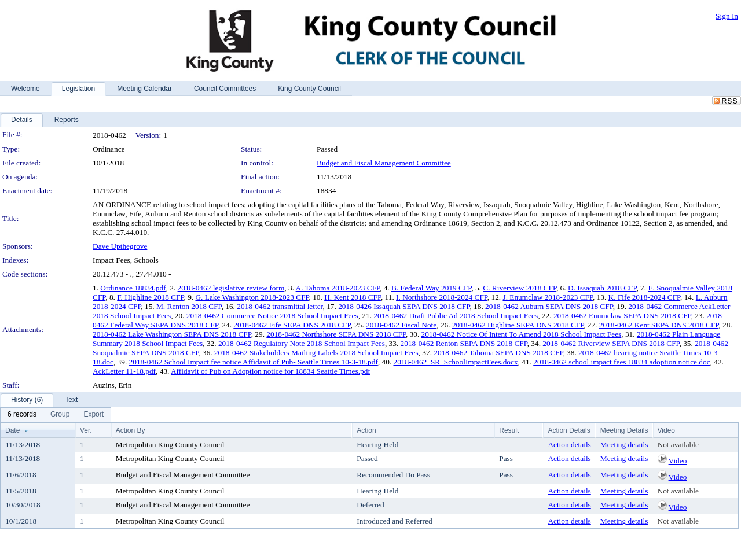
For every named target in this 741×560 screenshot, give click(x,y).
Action (366, 430)
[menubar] (56, 415)
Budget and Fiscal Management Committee (384, 163)
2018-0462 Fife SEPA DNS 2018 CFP (292, 325)
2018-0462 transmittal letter (280, 306)
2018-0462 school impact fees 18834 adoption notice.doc (621, 362)
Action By (131, 430)
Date (12, 430)
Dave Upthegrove (120, 246)
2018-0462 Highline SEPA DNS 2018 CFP (518, 325)
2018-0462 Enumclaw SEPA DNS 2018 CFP (622, 316)
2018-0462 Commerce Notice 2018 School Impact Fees (272, 316)
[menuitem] (22, 415)
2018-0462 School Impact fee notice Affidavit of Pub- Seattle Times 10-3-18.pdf (254, 362)
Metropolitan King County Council (170, 445)
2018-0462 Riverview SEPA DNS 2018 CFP (611, 343)
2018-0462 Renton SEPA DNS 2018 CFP (464, 343)
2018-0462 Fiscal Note (401, 325)
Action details (569, 445)
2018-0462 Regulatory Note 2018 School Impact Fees (302, 343)
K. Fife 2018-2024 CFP (644, 297)
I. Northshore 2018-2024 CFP (442, 297)
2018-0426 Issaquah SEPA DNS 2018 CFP (404, 306)
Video (678, 461)
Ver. (86, 430)
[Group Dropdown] (60, 415)
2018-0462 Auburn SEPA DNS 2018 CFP (549, 306)
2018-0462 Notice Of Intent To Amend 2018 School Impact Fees (522, 334)
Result (509, 430)
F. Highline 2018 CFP (150, 297)
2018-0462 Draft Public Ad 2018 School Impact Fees (456, 316)
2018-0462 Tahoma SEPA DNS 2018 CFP (498, 353)
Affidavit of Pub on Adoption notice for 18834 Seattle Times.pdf (271, 371)
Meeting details (624, 445)
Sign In (727, 16)
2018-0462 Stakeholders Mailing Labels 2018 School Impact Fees (316, 353)
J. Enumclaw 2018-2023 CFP (548, 297)
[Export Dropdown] (93, 415)
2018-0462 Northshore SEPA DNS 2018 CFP (336, 334)
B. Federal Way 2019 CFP (431, 288)
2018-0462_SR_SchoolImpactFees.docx (455, 362)
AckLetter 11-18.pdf (124, 371)
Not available (678, 445)
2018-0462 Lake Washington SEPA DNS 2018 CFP (172, 334)
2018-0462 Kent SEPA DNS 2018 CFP (659, 325)
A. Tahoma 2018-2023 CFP (338, 288)
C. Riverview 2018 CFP (520, 288)
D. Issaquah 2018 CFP (602, 288)
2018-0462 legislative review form (231, 288)
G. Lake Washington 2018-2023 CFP (252, 297)
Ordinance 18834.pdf (133, 288)
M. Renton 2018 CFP (189, 306)
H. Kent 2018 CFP (353, 297)
